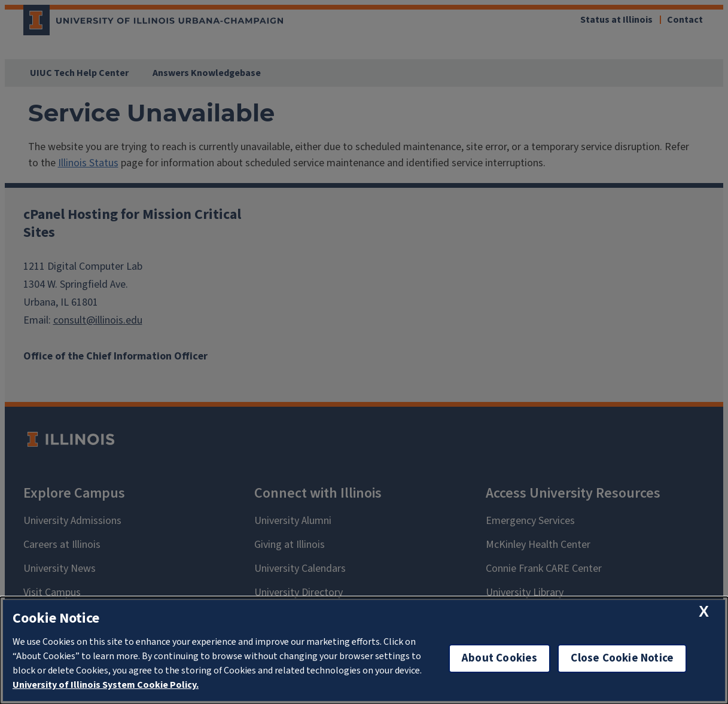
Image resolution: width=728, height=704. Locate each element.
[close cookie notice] (704, 612)
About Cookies (499, 658)
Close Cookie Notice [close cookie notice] (622, 658)
